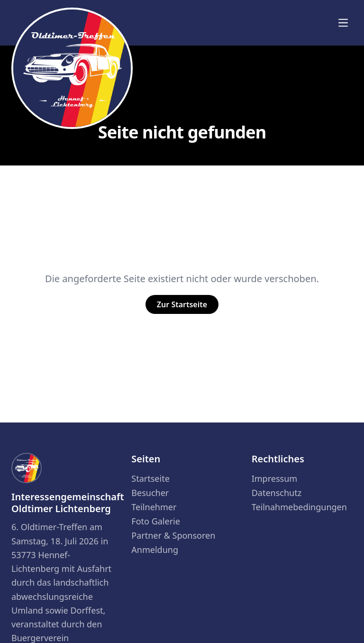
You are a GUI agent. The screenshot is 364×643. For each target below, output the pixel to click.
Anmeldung (155, 550)
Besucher (150, 493)
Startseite (150, 478)
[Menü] (343, 23)
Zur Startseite (182, 304)
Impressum (274, 478)
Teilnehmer (154, 507)
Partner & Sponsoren (173, 535)
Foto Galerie (156, 521)
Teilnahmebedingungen (299, 507)
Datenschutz (277, 493)
